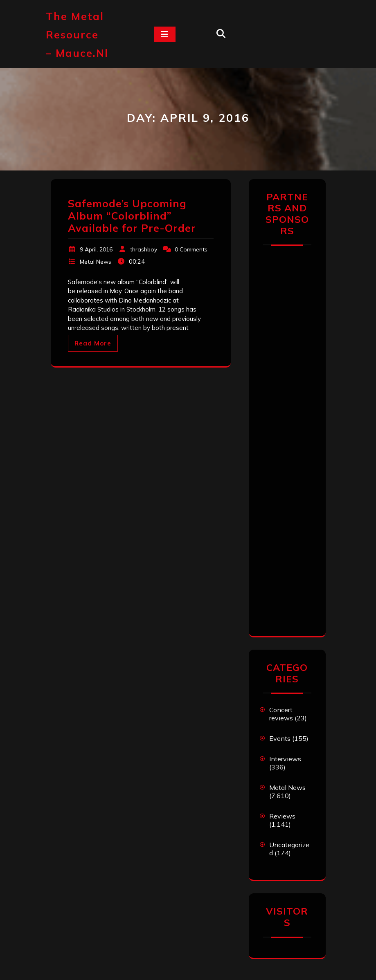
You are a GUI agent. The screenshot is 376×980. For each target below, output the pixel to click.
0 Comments (191, 249)
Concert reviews (281, 714)
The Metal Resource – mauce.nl (77, 35)
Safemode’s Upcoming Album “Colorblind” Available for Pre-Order (132, 216)
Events (280, 738)
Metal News (96, 262)
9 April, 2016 (96, 249)
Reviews (282, 816)
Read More (93, 343)
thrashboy (144, 249)
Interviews (285, 759)
